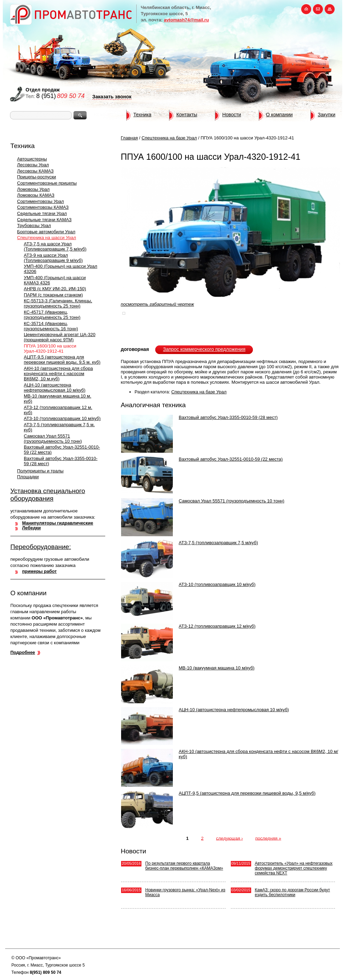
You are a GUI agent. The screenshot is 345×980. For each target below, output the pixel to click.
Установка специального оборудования (48, 495)
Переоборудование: (41, 547)
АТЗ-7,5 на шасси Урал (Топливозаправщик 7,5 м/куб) (55, 246)
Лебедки (31, 528)
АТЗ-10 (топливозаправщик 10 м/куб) (62, 418)
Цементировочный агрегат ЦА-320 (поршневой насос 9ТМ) (60, 337)
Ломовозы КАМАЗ (36, 195)
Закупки (327, 115)
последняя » (268, 838)
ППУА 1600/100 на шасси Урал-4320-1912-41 (50, 349)
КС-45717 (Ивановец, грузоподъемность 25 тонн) (52, 315)
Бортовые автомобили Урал (46, 232)
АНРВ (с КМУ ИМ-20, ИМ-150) (55, 289)
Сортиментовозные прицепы (47, 183)
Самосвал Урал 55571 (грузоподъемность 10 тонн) (53, 439)
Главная (129, 138)
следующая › (229, 838)
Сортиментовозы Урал (41, 201)
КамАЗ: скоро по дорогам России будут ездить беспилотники (293, 892)
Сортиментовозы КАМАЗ (43, 207)
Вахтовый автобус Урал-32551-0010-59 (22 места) (231, 459)
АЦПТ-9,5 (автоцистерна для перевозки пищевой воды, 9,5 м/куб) (247, 793)
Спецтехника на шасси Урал (47, 238)
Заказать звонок (112, 97)
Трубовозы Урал (34, 226)
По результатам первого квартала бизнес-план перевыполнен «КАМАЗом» (184, 866)
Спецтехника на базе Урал (169, 138)
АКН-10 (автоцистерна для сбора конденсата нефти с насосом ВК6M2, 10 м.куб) (58, 374)
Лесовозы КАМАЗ (36, 171)
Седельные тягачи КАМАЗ (45, 220)
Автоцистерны (32, 159)
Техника (142, 115)
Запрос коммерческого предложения (204, 349)
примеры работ (39, 571)
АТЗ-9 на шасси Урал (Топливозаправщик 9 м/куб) (53, 258)
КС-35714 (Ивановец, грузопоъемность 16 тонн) (51, 326)
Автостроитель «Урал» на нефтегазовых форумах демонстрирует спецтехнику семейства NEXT (294, 868)
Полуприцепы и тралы (41, 471)
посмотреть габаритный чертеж (157, 304)
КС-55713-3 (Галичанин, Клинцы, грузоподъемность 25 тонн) (58, 303)
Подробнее (23, 652)
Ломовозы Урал (33, 189)
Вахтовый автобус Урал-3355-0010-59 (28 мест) (228, 417)
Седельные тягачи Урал (42, 213)
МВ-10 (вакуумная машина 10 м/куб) (217, 668)
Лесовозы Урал (33, 165)
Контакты (187, 115)
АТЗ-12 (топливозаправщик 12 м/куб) (217, 626)
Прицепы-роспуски (37, 177)
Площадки (28, 477)
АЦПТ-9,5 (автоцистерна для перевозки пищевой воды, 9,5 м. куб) (62, 360)
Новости (231, 115)
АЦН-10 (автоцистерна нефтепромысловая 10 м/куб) (55, 388)
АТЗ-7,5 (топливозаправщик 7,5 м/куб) (218, 543)
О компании (279, 115)
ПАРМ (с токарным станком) (53, 295)
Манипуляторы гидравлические (58, 523)
